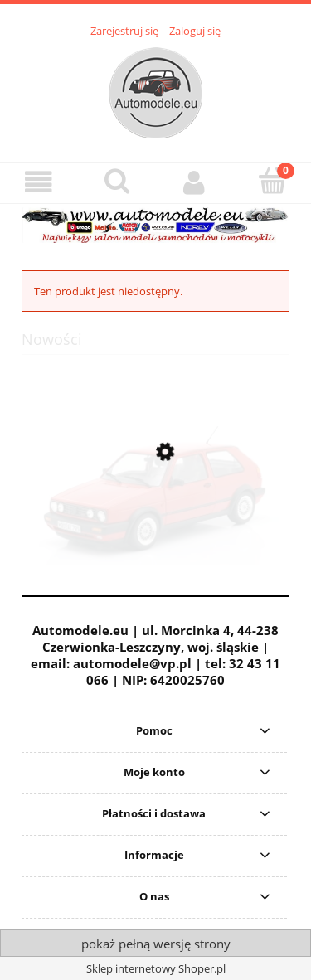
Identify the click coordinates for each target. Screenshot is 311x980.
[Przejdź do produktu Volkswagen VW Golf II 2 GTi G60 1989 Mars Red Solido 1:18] (155, 531)
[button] (39, 182)
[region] (155, 225)
